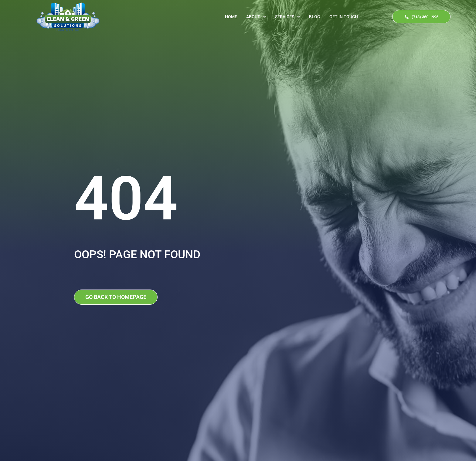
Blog (315, 17)
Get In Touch (344, 17)
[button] (256, 17)
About (256, 17)
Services (287, 17)
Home (231, 17)
